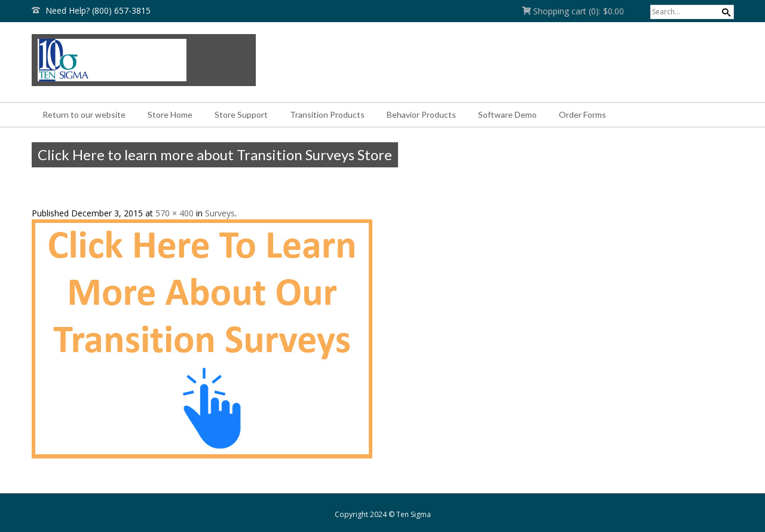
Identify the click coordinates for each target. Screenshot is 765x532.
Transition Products (327, 114)
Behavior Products (421, 114)
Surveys (220, 213)
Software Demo (507, 114)
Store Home (170, 114)
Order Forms (582, 114)
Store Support (241, 114)
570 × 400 (175, 213)
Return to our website (84, 114)
